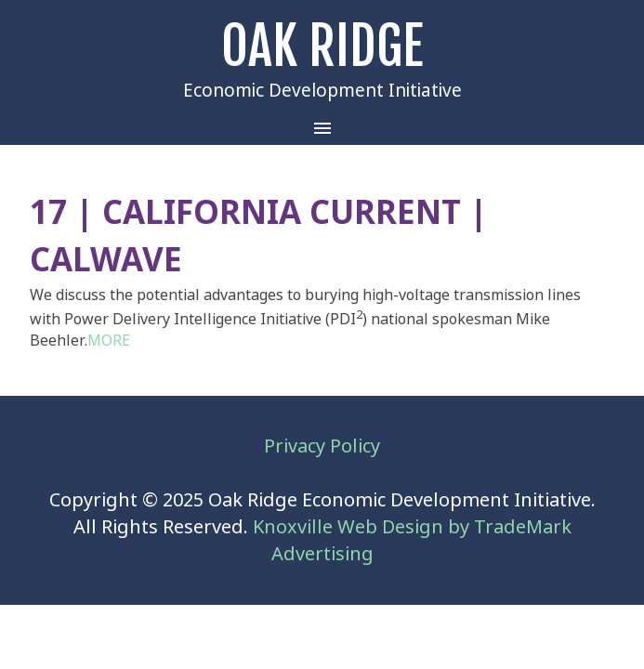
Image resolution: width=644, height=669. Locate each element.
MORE (109, 341)
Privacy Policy (322, 446)
